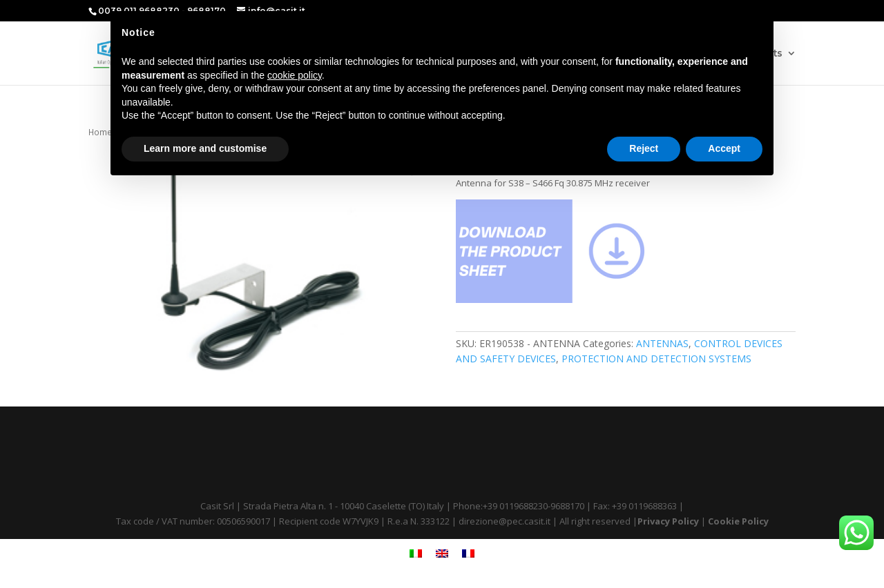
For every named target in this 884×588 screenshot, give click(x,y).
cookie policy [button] (295, 75)
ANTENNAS (662, 343)
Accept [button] (724, 148)
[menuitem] (416, 553)
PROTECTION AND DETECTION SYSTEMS (656, 359)
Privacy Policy (668, 521)
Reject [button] (644, 148)
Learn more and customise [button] (205, 148)
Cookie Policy (738, 521)
